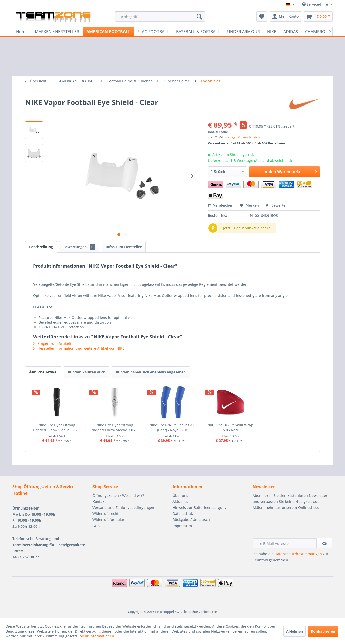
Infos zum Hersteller (124, 247)
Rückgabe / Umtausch (191, 520)
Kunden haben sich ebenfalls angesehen (151, 372)
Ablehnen (294, 631)
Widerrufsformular (108, 520)
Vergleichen (221, 205)
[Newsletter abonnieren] (324, 543)
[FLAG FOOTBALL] (153, 32)
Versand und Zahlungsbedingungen (123, 508)
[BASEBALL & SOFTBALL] (198, 32)
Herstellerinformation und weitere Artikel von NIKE (79, 348)
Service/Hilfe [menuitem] (316, 4)
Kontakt (99, 501)
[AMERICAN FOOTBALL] (108, 32)
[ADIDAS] (291, 32)
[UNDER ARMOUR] (244, 32)
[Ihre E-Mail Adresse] (285, 543)
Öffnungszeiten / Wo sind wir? (118, 495)
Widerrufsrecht (105, 513)
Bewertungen (79, 247)
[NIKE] (272, 32)
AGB (96, 526)
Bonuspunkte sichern (252, 228)
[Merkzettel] (262, 17)
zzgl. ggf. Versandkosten (242, 137)
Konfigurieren (323, 631)
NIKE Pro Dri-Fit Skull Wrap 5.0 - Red (230, 428)
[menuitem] (160, 17)
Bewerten (276, 205)
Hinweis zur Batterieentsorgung (200, 508)
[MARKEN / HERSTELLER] (57, 32)
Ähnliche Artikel (43, 372)
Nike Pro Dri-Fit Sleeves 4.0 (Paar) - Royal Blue (172, 428)
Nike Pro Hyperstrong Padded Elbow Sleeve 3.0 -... (57, 428)
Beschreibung (41, 247)
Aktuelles (180, 501)
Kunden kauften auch (87, 372)
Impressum (182, 526)
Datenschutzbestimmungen (298, 554)
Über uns (180, 495)
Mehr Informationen (97, 636)
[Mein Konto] (285, 17)
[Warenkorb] (318, 17)
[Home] (22, 32)
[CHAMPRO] (315, 32)
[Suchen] (199, 17)
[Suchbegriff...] (160, 17)
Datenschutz (183, 513)
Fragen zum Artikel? (52, 343)
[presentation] (291, 526)
